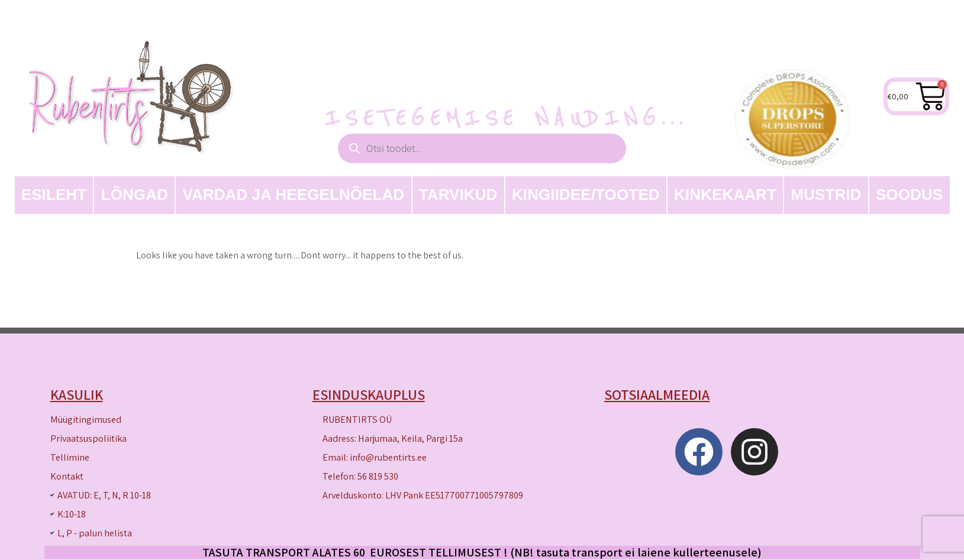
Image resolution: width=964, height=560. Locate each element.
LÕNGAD (135, 195)
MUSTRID (826, 195)
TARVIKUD (458, 195)
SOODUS (909, 195)
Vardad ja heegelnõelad (293, 195)
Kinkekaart (725, 195)
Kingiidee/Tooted (586, 195)
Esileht (54, 195)
